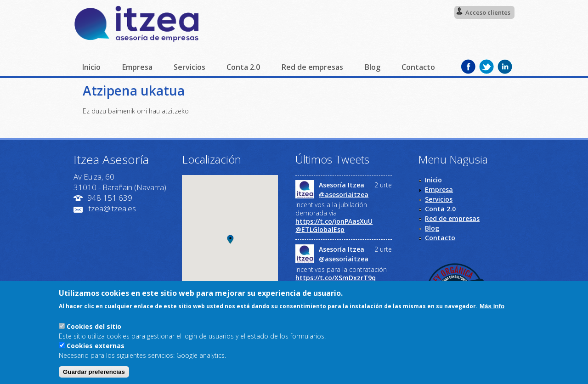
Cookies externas (96, 346)
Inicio (91, 67)
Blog (372, 67)
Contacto (418, 67)
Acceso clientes (488, 12)
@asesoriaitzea (344, 195)
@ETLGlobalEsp (320, 230)
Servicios (189, 67)
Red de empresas (312, 67)
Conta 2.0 (243, 67)
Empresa (137, 67)
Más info (492, 306)
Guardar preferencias (94, 372)
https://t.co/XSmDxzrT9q (336, 278)
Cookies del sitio (94, 326)
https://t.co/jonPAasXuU (334, 221)
